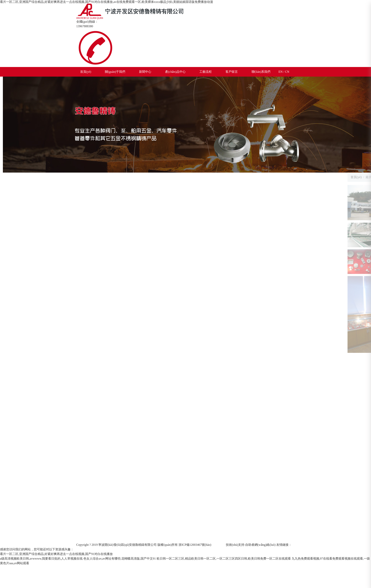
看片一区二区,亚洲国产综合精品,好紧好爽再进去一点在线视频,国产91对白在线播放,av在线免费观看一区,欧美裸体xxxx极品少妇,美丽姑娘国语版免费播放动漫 (107, 2)
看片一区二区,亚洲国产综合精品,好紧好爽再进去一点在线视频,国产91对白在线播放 (56, 554)
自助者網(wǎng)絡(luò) (260, 545)
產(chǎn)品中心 (175, 72)
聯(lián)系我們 (261, 72)
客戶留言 (232, 72)
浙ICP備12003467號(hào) (195, 545)
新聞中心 (145, 72)
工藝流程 (206, 72)
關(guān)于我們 (115, 72)
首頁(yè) (86, 72)
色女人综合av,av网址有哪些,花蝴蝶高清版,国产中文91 (120, 559)
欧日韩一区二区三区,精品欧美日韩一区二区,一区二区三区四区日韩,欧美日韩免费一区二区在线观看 (224, 559)
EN (280, 72)
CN (287, 72)
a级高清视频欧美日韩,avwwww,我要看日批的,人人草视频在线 (41, 559)
